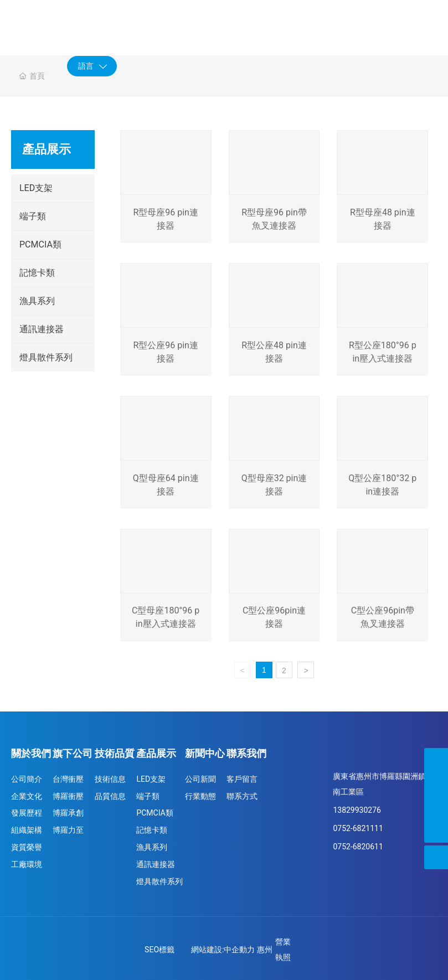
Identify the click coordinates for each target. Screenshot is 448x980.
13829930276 (357, 808)
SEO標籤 (159, 948)
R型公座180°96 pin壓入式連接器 (382, 355)
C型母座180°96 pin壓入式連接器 (165, 619)
